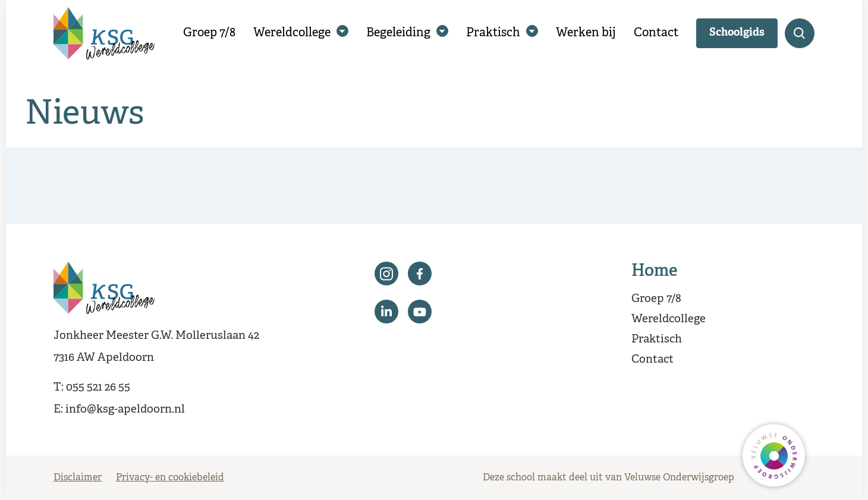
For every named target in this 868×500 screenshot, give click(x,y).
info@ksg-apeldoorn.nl (125, 410)
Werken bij (586, 33)
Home (655, 272)
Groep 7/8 (209, 33)
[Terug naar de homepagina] (104, 33)
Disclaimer (78, 478)
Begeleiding (398, 33)
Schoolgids (737, 33)
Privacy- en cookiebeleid (170, 478)
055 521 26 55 (98, 388)
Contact (656, 33)
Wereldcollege (292, 33)
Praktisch (493, 33)
